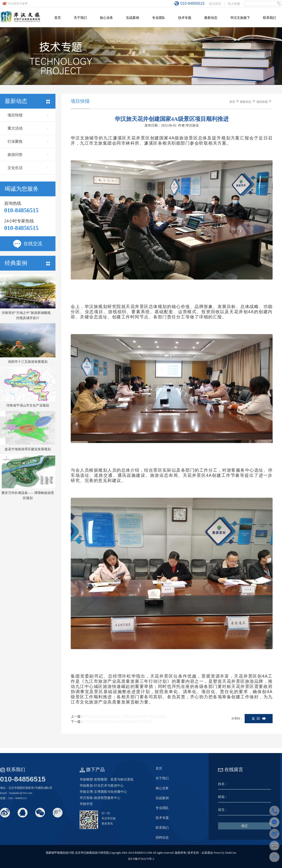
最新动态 (246, 102)
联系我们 (162, 828)
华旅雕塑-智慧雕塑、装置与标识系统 (107, 779)
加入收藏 (234, 4)
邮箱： (223, 797)
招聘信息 (162, 838)
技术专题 (162, 818)
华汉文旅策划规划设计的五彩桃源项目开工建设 (118, 722)
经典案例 (27, 263)
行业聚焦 (28, 141)
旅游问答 (28, 155)
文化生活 (28, 168)
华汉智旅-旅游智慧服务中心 (100, 798)
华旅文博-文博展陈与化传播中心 (103, 792)
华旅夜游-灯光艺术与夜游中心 (102, 786)
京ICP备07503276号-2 (141, 859)
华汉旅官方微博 (18, 4)
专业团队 (162, 808)
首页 (232, 102)
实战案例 (162, 798)
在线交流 (28, 244)
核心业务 (162, 788)
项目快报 (28, 115)
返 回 (256, 719)
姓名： (223, 784)
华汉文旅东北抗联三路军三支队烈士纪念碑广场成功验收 (125, 716)
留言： (223, 810)
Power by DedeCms (225, 853)
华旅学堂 (86, 804)
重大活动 (28, 128)
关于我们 (162, 778)
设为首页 (215, 4)
